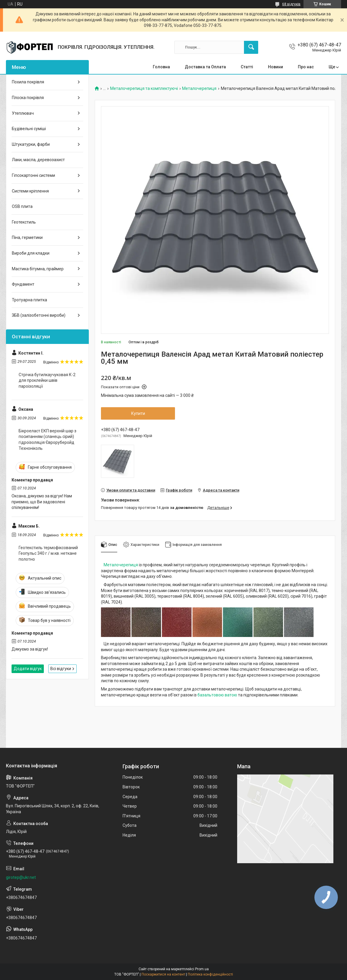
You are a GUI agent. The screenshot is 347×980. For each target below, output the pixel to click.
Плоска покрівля (28, 98)
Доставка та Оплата (205, 67)
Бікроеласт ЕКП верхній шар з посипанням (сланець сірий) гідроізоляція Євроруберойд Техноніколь (48, 440)
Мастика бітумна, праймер (38, 269)
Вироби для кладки (31, 253)
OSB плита (22, 206)
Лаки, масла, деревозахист (38, 160)
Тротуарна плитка (29, 300)
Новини (275, 67)
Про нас (306, 67)
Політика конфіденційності (210, 974)
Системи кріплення (30, 191)
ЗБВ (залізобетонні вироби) (39, 315)
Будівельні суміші (29, 129)
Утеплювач (23, 113)
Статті (247, 67)
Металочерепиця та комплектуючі (144, 89)
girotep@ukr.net (21, 877)
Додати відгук (28, 669)
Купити (138, 413)
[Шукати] (251, 47)
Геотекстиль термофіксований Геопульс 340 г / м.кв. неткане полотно (48, 553)
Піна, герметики (27, 237)
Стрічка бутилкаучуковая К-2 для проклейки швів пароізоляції (47, 380)
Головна (161, 67)
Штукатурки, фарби (31, 144)
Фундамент (23, 284)
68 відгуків (291, 4)
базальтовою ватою (217, 695)
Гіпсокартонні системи (33, 175)
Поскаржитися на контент (163, 974)
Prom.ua (202, 969)
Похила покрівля (28, 82)
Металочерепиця (199, 89)
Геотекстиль (24, 222)
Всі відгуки (61, 669)
